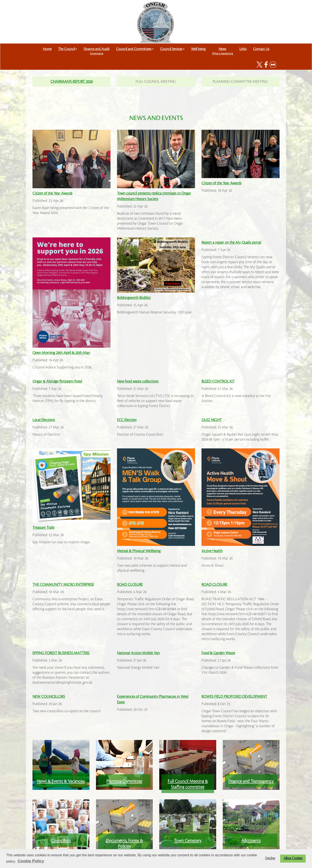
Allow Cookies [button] (293, 858)
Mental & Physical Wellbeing (139, 551)
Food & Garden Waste (218, 653)
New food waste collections (138, 381)
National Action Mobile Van (138, 653)
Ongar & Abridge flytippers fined (57, 381)
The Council (68, 49)
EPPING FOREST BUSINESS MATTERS (61, 653)
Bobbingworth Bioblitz (134, 298)
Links (243, 49)
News (223, 51)
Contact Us (261, 49)
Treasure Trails (43, 528)
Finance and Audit (97, 51)
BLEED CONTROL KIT (218, 381)
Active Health (212, 551)
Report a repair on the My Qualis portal (231, 243)
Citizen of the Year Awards (52, 193)
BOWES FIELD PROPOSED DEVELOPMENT (234, 697)
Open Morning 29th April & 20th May (61, 353)
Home (47, 49)
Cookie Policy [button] (31, 861)
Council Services (172, 49)
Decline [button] (270, 858)
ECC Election (127, 420)
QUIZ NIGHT (212, 420)
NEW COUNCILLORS (49, 697)
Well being (198, 49)
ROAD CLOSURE (130, 585)
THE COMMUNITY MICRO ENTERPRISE (63, 585)
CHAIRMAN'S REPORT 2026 (72, 82)
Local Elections (44, 420)
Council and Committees (135, 49)
